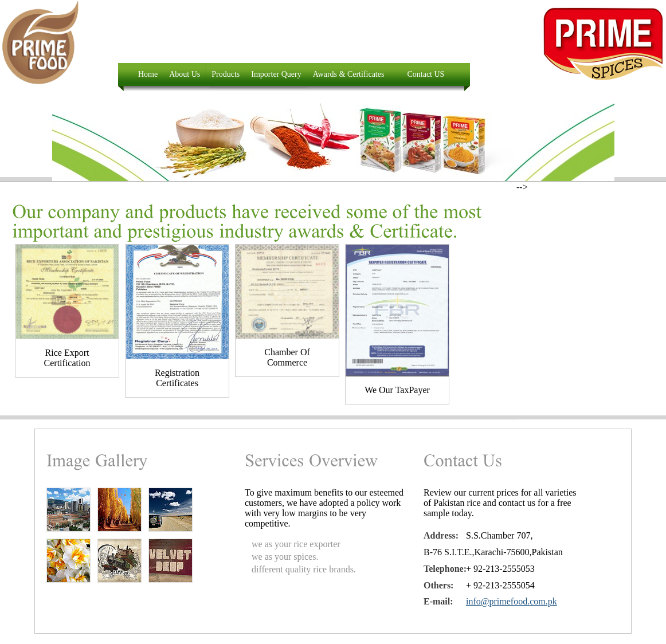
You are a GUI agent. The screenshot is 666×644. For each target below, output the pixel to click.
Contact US (426, 74)
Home (148, 74)
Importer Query (276, 74)
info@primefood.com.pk (512, 601)
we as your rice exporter (296, 544)
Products (226, 74)
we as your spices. (285, 557)
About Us (185, 74)
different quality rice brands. (304, 569)
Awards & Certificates (349, 74)
